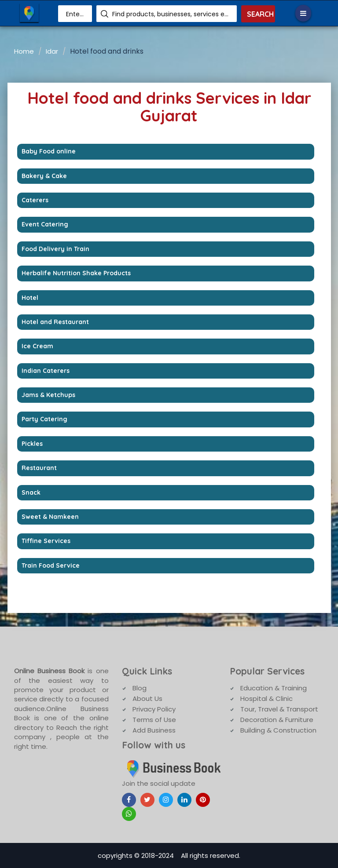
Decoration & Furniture (277, 720)
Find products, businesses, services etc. (171, 14)
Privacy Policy (154, 709)
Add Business (154, 730)
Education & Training (274, 688)
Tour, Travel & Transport (279, 709)
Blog (140, 688)
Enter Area (76, 14)
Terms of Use (154, 720)
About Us (147, 698)
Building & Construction (278, 730)
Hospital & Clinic (266, 698)
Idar (52, 51)
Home (24, 51)
